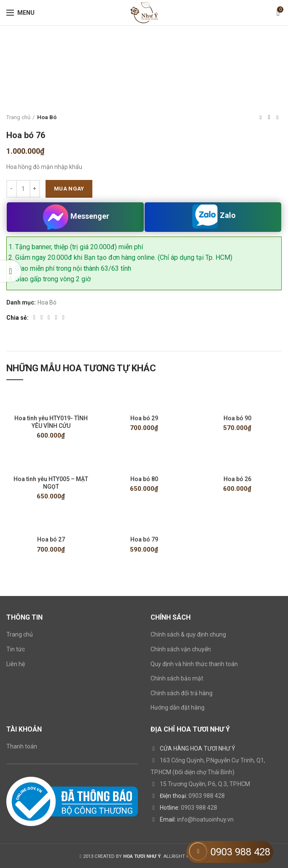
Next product (277, 117)
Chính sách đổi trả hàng (182, 693)
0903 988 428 (207, 796)
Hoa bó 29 (144, 418)
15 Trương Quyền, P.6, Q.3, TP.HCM (205, 784)
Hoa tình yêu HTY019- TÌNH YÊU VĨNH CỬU (51, 422)
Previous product (261, 117)
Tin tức (16, 649)
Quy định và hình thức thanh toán (194, 664)
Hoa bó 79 (144, 540)
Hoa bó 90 (237, 418)
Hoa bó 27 (51, 540)
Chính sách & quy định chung (188, 635)
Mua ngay (69, 189)
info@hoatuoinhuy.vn (205, 820)
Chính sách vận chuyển (181, 649)
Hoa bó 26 (237, 479)
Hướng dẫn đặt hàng (178, 708)
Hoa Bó (47, 117)
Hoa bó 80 (144, 479)
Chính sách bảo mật (177, 679)
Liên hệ (16, 664)
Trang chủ (18, 117)
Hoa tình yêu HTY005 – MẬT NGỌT (51, 483)
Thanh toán (22, 747)
